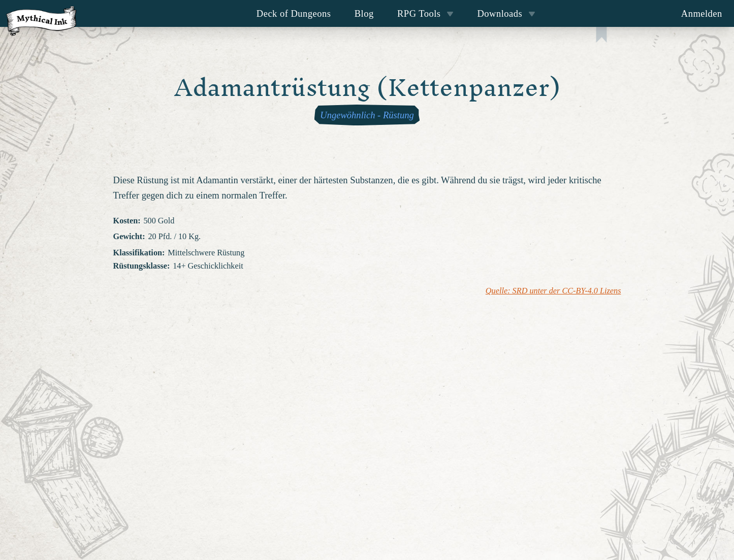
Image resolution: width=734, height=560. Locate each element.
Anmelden (702, 13)
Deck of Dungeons (294, 13)
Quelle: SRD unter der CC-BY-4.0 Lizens (553, 291)
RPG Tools (425, 13)
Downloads (506, 13)
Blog (364, 13)
